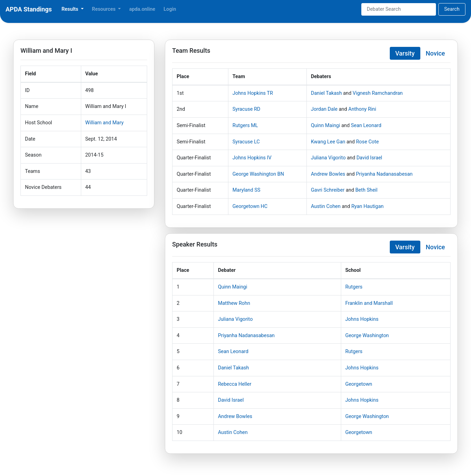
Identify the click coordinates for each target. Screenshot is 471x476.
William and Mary (104, 123)
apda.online (142, 9)
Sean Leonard (366, 126)
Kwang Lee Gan (328, 142)
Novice (435, 53)
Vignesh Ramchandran (378, 93)
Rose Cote (368, 142)
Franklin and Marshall (369, 303)
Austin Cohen (326, 206)
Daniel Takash (326, 93)
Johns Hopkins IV (252, 158)
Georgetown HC (250, 206)
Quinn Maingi (326, 126)
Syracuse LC (246, 142)
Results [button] (70, 9)
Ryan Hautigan (367, 206)
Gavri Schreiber (328, 190)
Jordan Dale (324, 109)
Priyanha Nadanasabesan (384, 174)
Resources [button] (104, 9)
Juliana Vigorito (328, 158)
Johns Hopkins (362, 319)
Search (452, 9)
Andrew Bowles (328, 174)
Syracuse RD (246, 109)
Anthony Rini (362, 109)
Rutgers (354, 287)
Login (170, 9)
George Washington (367, 336)
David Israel (369, 158)
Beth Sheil (367, 190)
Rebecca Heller (235, 384)
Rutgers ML (245, 126)
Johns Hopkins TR (253, 93)
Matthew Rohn (234, 303)
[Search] (399, 9)
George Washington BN (258, 174)
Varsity (405, 53)
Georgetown (359, 384)
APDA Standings (29, 9)
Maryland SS (246, 190)
